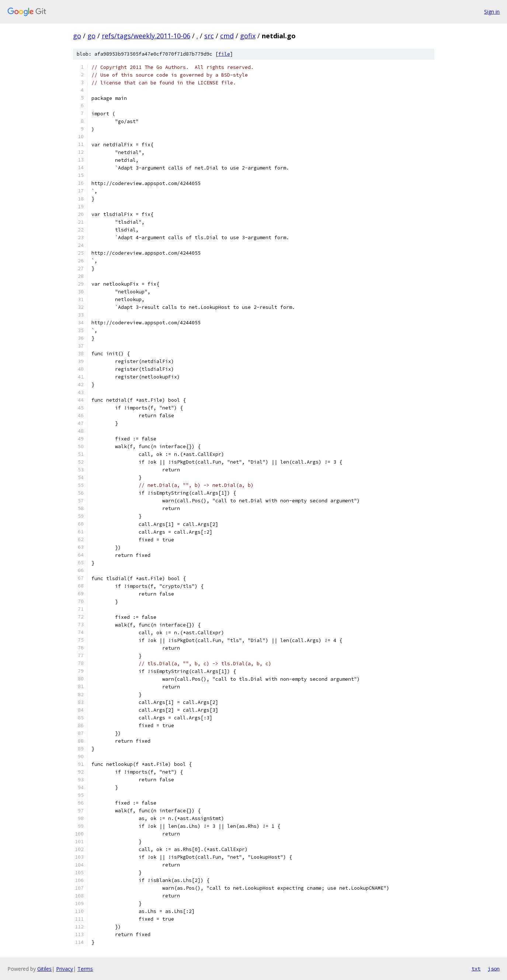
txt (476, 969)
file (224, 54)
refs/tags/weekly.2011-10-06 (146, 36)
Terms (85, 969)
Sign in (492, 12)
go (77, 36)
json (494, 969)
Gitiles (44, 969)
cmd (227, 36)
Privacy (65, 969)
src (209, 36)
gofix (248, 36)
